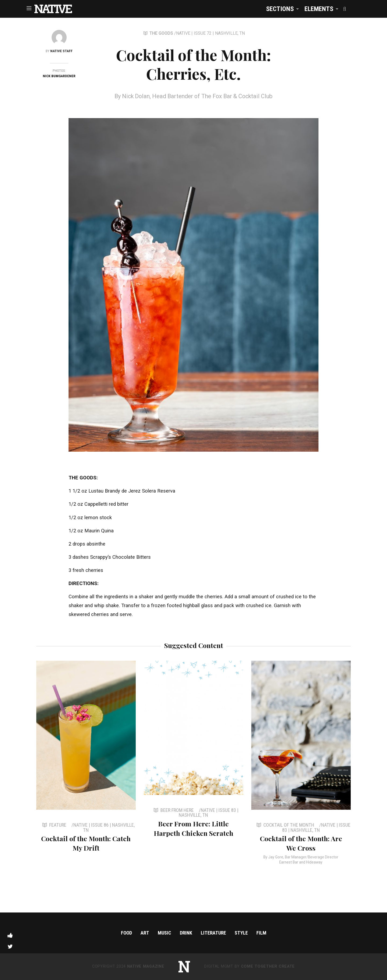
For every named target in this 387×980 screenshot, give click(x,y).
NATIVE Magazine (146, 966)
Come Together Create (268, 966)
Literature (213, 933)
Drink (186, 933)
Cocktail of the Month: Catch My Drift (86, 843)
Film (261, 933)
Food (126, 933)
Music (164, 933)
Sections (280, 9)
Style (241, 933)
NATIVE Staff (61, 51)
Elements (319, 9)
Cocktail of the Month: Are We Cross (301, 843)
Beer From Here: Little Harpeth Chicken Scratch (193, 828)
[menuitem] (281, 9)
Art (145, 933)
